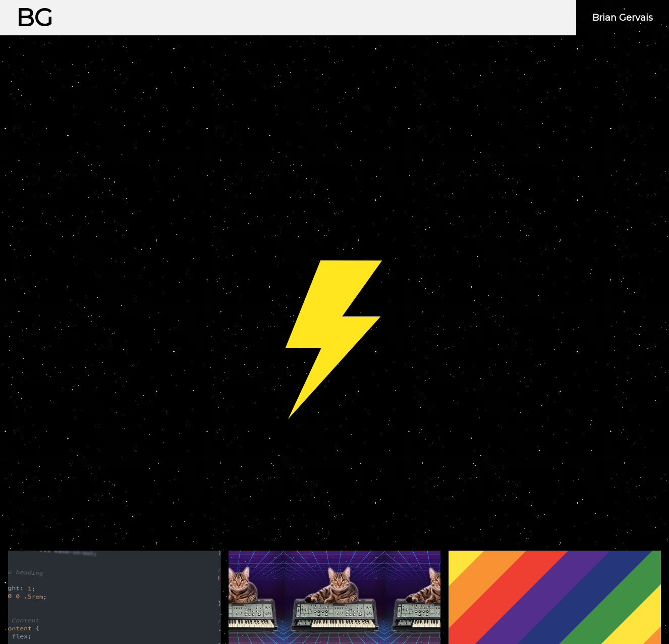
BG (35, 18)
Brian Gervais (623, 18)
